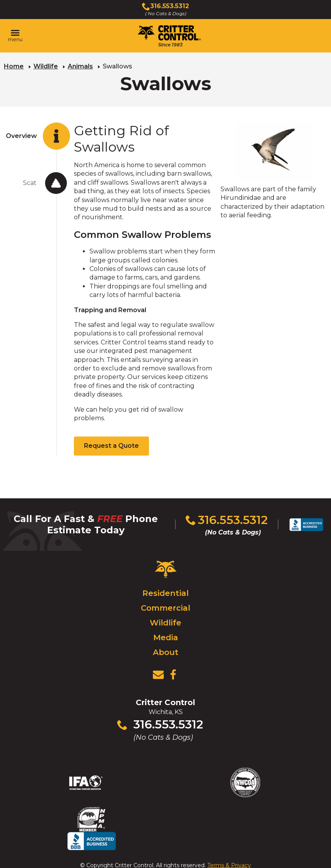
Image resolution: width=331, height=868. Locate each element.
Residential (165, 593)
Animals (80, 66)
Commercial (165, 608)
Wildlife (46, 66)
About (166, 652)
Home (14, 66)
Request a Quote (111, 446)
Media (166, 637)
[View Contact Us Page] (158, 674)
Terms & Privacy (229, 847)
